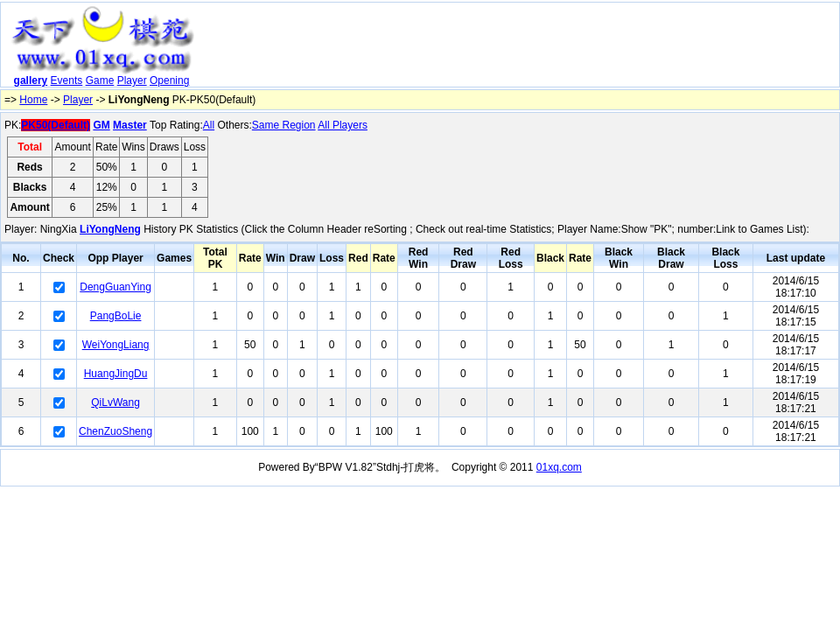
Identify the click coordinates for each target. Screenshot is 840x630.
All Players (343, 125)
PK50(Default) (56, 125)
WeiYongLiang (116, 345)
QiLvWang (115, 402)
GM (101, 125)
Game (100, 80)
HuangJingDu (116, 374)
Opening (169, 80)
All (209, 125)
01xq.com (559, 467)
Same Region (284, 125)
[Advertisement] (307, 36)
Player (132, 80)
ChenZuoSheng (115, 431)
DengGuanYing (115, 287)
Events (67, 80)
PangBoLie (116, 316)
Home (33, 100)
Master (130, 125)
